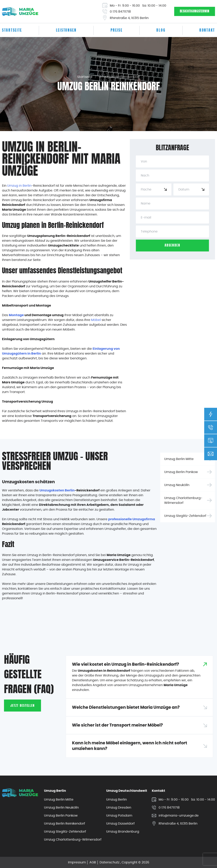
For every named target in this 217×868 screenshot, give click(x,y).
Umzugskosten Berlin (57, 490)
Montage (16, 315)
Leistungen (66, 31)
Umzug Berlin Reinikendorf (64, 823)
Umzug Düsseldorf (120, 823)
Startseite (12, 31)
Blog (161, 31)
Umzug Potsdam (119, 815)
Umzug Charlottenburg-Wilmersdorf (183, 500)
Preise (117, 31)
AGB (93, 862)
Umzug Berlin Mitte (179, 459)
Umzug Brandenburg (123, 831)
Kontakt (207, 31)
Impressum (77, 862)
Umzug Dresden (119, 807)
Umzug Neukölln (177, 485)
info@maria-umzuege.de (179, 815)
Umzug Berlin (116, 799)
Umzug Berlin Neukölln (61, 807)
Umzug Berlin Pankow (181, 472)
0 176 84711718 (120, 12)
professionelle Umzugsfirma (132, 519)
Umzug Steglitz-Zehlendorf (185, 516)
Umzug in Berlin (19, 186)
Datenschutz (109, 862)
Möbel (96, 320)
